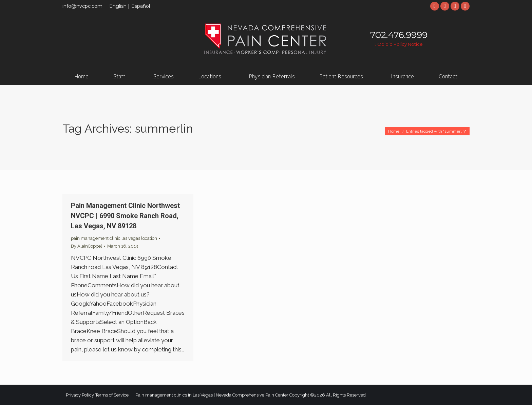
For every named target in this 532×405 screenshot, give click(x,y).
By (87, 246)
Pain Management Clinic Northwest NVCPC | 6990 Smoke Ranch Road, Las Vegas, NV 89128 (125, 216)
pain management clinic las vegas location (114, 238)
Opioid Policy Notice (399, 44)
